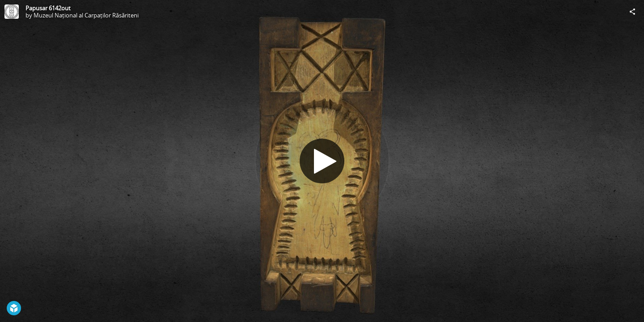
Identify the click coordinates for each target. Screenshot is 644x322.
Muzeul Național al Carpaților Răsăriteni (86, 15)
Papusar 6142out (48, 8)
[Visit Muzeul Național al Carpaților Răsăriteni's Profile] (12, 12)
